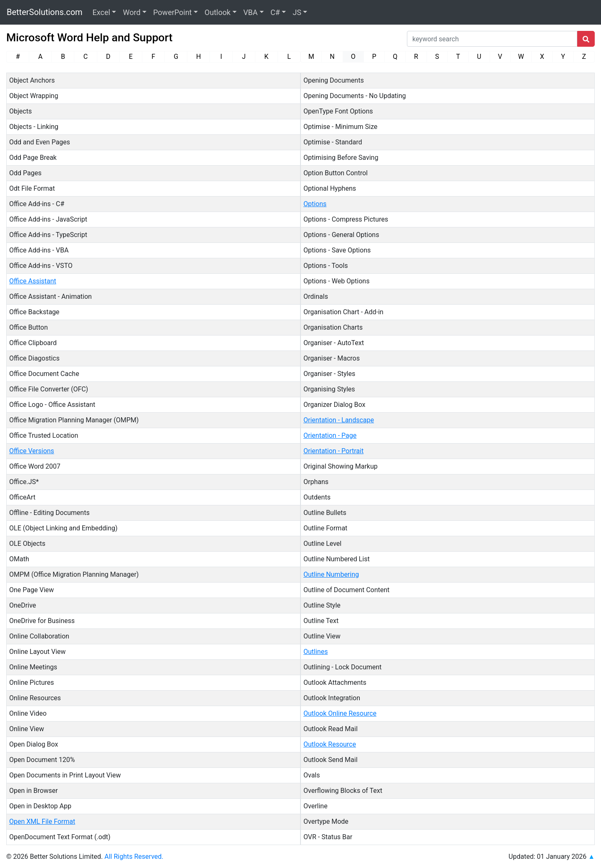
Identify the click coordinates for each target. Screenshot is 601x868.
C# (275, 12)
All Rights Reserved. (134, 857)
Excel (101, 12)
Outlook (217, 12)
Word (131, 12)
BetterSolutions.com (45, 12)
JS (297, 12)
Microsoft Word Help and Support (89, 38)
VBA (250, 12)
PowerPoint (172, 12)
